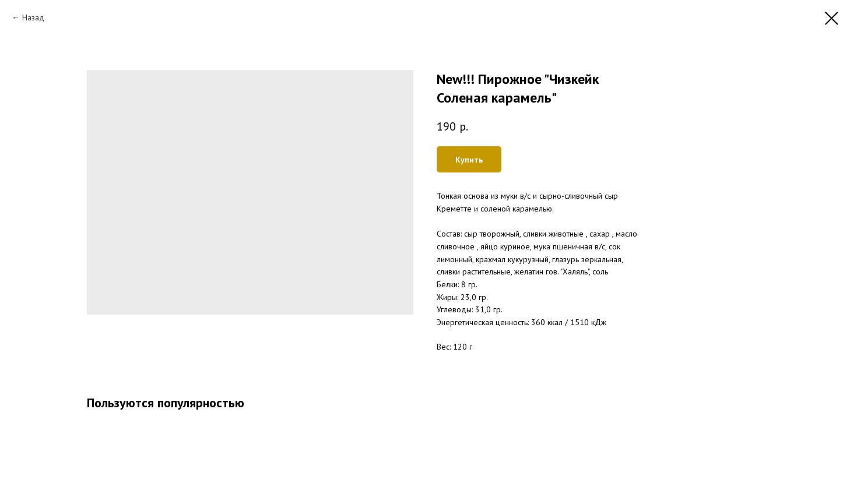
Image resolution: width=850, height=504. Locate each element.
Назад (33, 17)
